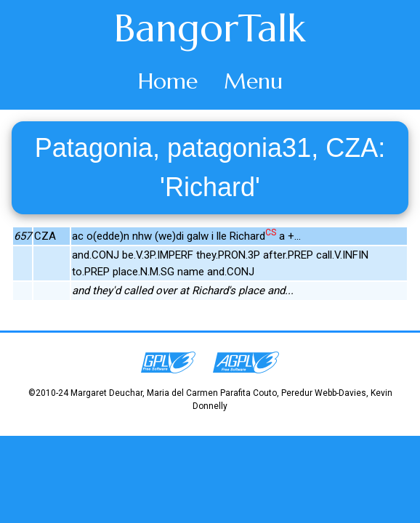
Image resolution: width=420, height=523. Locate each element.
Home (168, 81)
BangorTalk (210, 28)
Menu (253, 81)
